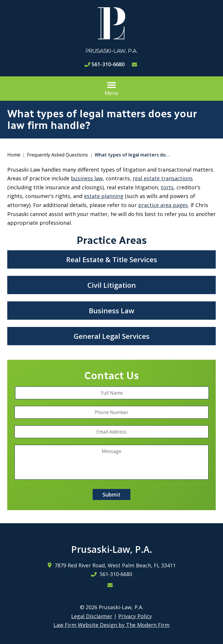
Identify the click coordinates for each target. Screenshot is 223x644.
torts (167, 187)
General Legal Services (112, 336)
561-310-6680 (108, 64)
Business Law (112, 311)
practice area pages (163, 205)
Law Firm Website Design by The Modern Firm (111, 625)
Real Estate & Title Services (112, 259)
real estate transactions (163, 178)
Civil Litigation (112, 285)
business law (87, 178)
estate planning (104, 196)
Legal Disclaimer (92, 616)
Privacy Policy (135, 616)
